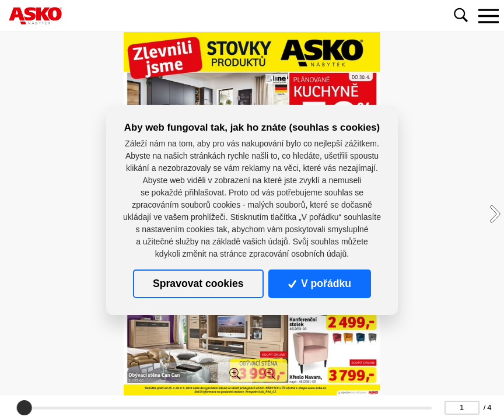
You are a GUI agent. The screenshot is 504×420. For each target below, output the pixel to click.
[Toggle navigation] (488, 16)
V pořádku (320, 283)
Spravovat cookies (198, 283)
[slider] (24, 408)
